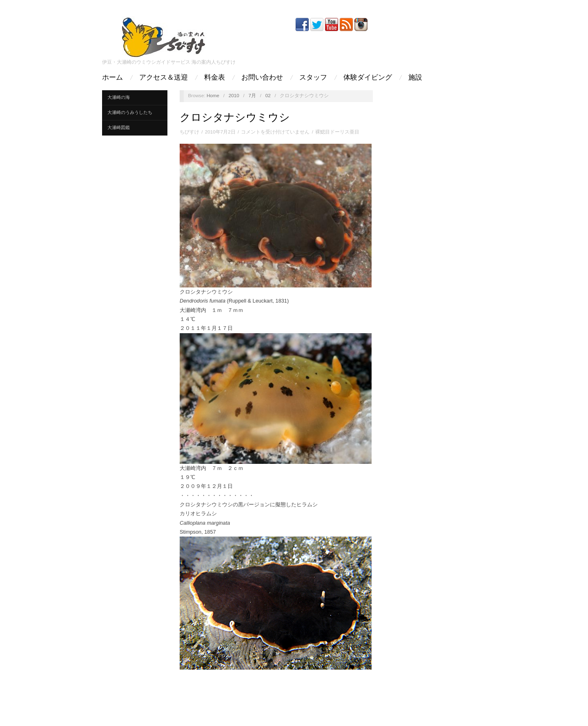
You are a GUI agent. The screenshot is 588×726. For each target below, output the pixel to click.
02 (268, 95)
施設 (415, 77)
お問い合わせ (262, 77)
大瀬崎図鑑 (119, 127)
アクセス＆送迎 (164, 77)
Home (213, 95)
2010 (234, 95)
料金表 (215, 77)
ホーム (112, 77)
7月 (252, 95)
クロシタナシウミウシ (235, 117)
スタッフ (313, 77)
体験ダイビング (368, 77)
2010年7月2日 (220, 132)
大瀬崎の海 (119, 97)
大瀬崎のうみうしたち (130, 112)
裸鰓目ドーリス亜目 (337, 132)
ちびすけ (189, 132)
